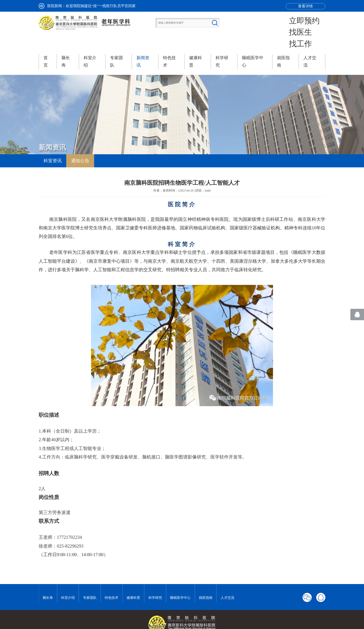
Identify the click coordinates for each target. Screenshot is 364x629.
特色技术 (111, 580)
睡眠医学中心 (180, 580)
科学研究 (155, 580)
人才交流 (227, 580)
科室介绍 (68, 580)
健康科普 (133, 580)
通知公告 (80, 143)
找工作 (311, 29)
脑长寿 (48, 580)
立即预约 (313, 18)
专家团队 (90, 580)
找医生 (311, 24)
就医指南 (206, 580)
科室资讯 (53, 143)
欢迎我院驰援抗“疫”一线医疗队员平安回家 (101, 6)
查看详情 (305, 6)
